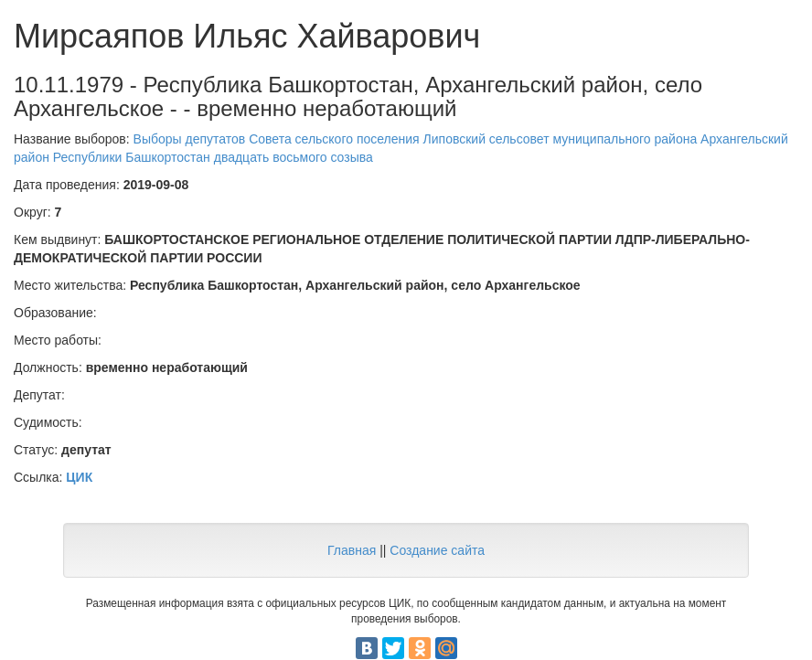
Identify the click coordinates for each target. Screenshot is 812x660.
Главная (352, 550)
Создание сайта (437, 550)
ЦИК (79, 477)
